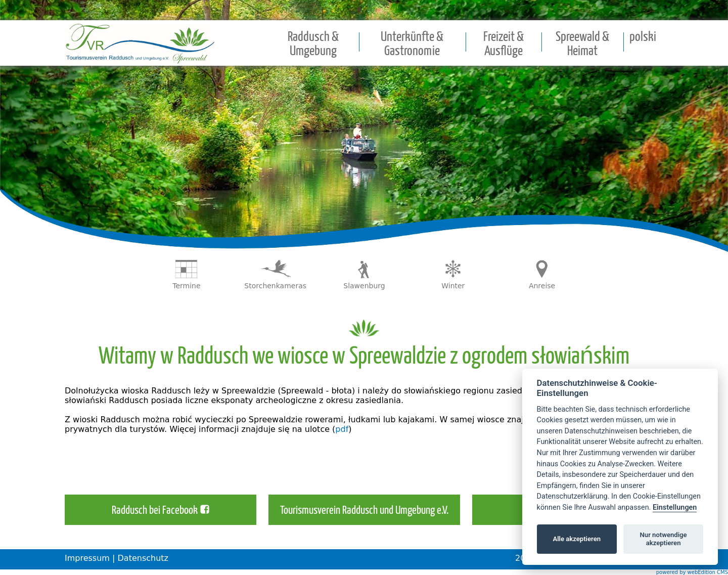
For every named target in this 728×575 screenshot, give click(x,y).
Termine (186, 286)
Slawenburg (364, 286)
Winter (453, 286)
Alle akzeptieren (577, 539)
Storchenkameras (275, 286)
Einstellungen (675, 507)
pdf (342, 429)
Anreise (542, 286)
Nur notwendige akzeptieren (664, 539)
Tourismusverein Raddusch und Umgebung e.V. (364, 511)
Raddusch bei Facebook (155, 511)
